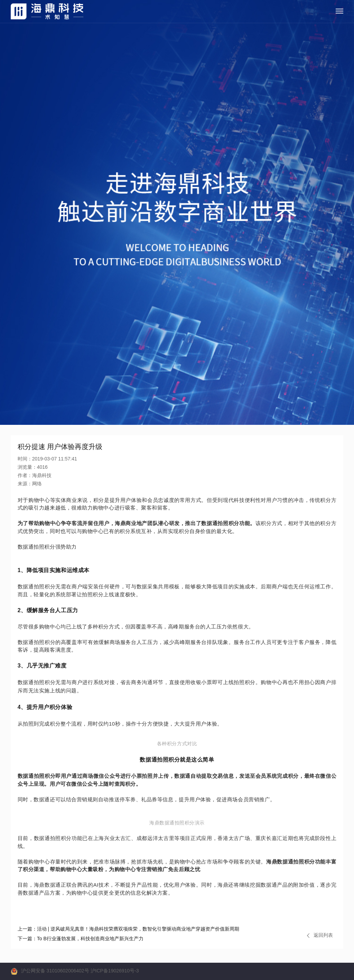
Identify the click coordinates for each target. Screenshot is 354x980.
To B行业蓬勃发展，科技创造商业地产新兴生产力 (81, 939)
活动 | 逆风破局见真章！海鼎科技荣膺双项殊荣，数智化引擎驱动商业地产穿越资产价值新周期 (128, 929)
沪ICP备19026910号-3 (115, 971)
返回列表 (320, 935)
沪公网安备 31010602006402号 (55, 971)
